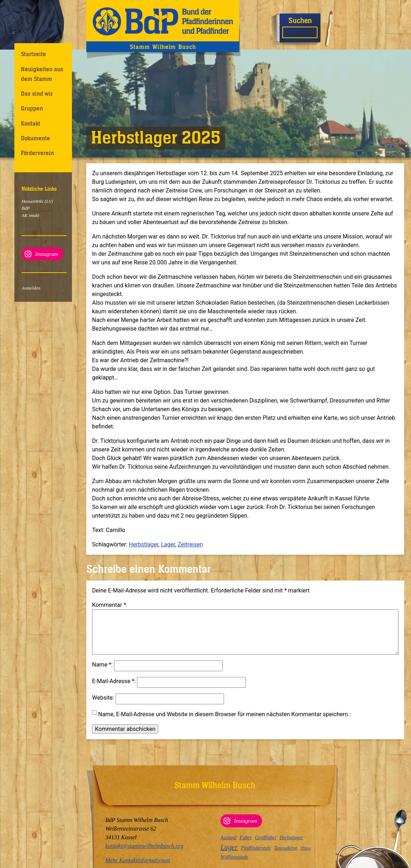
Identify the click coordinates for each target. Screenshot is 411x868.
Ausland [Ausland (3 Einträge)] (228, 838)
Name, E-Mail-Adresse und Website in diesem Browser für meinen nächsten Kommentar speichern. (224, 723)
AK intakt (30, 215)
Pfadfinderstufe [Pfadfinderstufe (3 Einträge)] (256, 848)
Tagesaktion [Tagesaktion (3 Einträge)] (286, 848)
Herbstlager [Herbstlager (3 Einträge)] (291, 838)
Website (102, 706)
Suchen (300, 20)
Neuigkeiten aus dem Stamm (42, 74)
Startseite (33, 54)
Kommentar (109, 605)
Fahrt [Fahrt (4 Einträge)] (246, 837)
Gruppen (32, 108)
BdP (26, 208)
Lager (168, 544)
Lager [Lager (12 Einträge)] (229, 847)
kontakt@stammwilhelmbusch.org (144, 846)
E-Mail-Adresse (113, 690)
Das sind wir (37, 94)
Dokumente (35, 138)
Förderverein (37, 153)
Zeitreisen (190, 544)
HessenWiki (33, 201)
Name (102, 673)
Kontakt (31, 123)
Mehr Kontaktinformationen (138, 860)
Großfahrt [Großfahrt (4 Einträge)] (266, 837)
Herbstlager (143, 544)
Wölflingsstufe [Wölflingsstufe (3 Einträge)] (234, 857)
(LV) (48, 201)
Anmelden (31, 288)
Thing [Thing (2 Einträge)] (306, 848)
